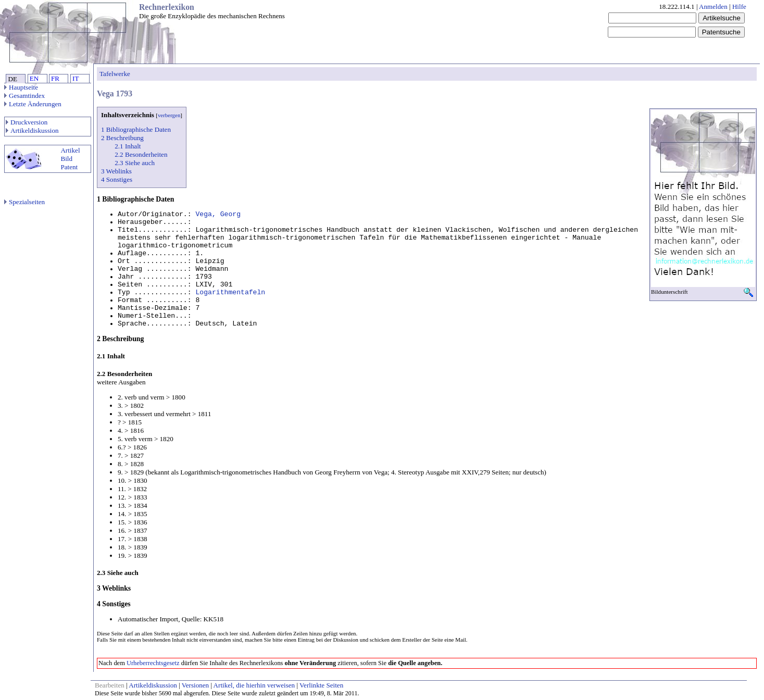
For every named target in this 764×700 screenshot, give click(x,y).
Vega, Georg (218, 214)
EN (34, 78)
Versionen (195, 685)
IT (76, 78)
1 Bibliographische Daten (136, 129)
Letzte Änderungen (33, 104)
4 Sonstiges (117, 179)
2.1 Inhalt (128, 146)
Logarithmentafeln (230, 292)
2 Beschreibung (122, 138)
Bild (66, 159)
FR (55, 78)
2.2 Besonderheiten (141, 154)
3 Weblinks (116, 171)
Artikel (70, 150)
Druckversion (27, 122)
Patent (69, 167)
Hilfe (739, 7)
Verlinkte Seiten (321, 685)
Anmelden (713, 7)
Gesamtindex (24, 96)
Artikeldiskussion (32, 130)
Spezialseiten (24, 202)
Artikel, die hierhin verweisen (254, 685)
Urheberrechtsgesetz (153, 663)
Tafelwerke (115, 74)
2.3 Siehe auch (135, 163)
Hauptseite (21, 87)
